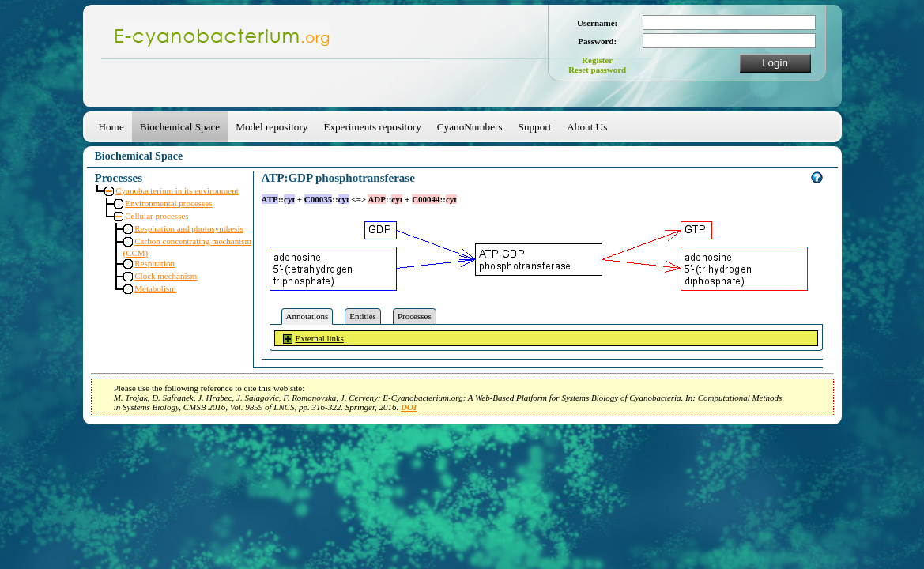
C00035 (318, 199)
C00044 (426, 199)
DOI (409, 407)
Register (597, 60)
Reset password (597, 70)
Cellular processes (157, 216)
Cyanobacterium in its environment (177, 190)
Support (535, 127)
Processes (415, 316)
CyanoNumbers (470, 127)
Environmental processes (168, 203)
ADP (377, 199)
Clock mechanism (166, 276)
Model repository (272, 127)
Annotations (307, 316)
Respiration (155, 263)
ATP (270, 199)
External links (320, 338)
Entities (363, 316)
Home (111, 127)
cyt (289, 199)
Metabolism (155, 288)
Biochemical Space (180, 127)
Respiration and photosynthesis (189, 228)
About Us (587, 127)
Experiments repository (372, 127)
